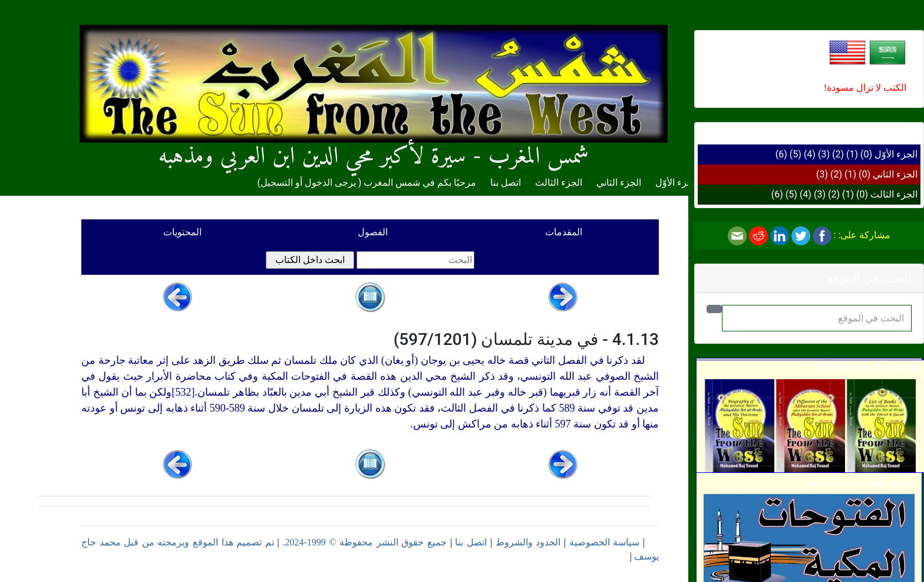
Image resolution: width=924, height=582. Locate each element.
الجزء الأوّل (896, 154)
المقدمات (564, 232)
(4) (810, 154)
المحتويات (182, 232)
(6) (781, 154)
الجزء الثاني (895, 174)
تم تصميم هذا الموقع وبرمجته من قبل (197, 542)
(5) (796, 154)
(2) (838, 154)
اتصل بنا (506, 183)
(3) (824, 154)
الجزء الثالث (894, 194)
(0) (866, 154)
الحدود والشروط (528, 542)
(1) (852, 154)
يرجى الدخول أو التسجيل (308, 183)
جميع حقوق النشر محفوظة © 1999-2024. (364, 542)
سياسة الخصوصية (605, 542)
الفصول (373, 232)
